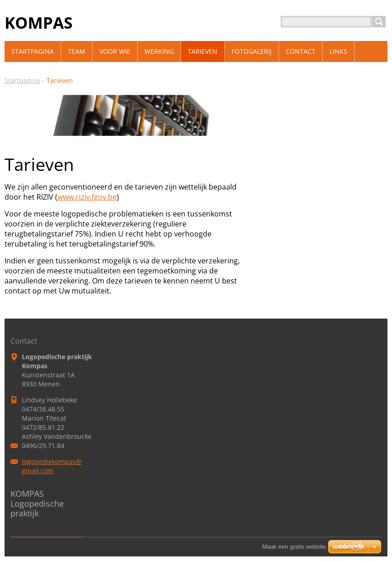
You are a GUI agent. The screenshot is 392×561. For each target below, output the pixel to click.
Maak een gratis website (294, 547)
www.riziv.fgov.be (87, 197)
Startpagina (22, 80)
